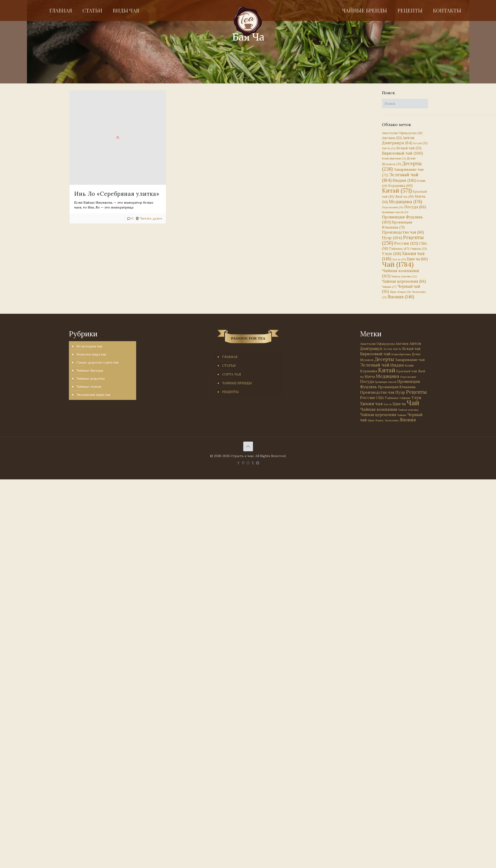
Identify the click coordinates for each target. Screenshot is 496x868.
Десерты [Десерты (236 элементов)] (384, 359)
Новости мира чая (91, 354)
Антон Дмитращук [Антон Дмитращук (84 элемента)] (398, 140)
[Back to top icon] (248, 446)
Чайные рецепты (91, 378)
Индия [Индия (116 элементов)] (404, 180)
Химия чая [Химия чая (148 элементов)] (403, 256)
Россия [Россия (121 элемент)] (406, 243)
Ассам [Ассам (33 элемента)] (420, 143)
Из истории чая (89, 346)
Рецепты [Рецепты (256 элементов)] (403, 240)
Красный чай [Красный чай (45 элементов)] (407, 371)
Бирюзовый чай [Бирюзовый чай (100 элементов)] (402, 153)
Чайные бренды (90, 370)
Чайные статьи (89, 387)
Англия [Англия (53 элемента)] (392, 138)
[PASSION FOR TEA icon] (258, 463)
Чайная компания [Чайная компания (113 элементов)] (379, 409)
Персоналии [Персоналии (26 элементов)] (393, 207)
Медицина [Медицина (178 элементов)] (406, 201)
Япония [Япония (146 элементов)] (401, 297)
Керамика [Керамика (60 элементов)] (400, 186)
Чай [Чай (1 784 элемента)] (398, 264)
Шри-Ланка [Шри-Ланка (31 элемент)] (400, 292)
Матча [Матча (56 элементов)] (370, 377)
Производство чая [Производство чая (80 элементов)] (403, 232)
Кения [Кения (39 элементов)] (409, 365)
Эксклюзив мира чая (93, 395)
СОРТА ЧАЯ (232, 374)
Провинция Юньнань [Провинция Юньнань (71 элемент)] (397, 387)
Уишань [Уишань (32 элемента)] (418, 249)
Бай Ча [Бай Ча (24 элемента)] (389, 148)
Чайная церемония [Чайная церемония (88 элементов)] (404, 281)
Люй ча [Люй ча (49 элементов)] (404, 196)
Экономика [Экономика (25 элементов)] (392, 420)
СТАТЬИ (229, 366)
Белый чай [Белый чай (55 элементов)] (409, 148)
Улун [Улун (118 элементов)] (392, 254)
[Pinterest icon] (243, 463)
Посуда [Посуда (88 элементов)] (415, 207)
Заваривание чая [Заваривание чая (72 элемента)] (410, 360)
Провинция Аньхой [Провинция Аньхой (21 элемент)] (395, 212)
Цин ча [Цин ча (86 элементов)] (417, 259)
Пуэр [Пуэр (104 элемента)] (392, 238)
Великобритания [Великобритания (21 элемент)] (394, 158)
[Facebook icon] (238, 463)
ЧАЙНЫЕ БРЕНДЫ (237, 383)
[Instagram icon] (248, 463)
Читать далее (151, 218)
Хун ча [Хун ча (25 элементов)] (399, 259)
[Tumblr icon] (253, 463)
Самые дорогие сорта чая (98, 362)
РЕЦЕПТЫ (230, 392)
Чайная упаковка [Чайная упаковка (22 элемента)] (404, 276)
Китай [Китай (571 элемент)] (397, 191)
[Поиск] (405, 104)
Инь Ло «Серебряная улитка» (117, 194)
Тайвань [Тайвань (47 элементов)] (399, 249)
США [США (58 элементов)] (380, 398)
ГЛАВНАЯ (230, 357)
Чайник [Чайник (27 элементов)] (389, 287)
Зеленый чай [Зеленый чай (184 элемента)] (400, 177)
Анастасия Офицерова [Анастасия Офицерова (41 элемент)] (402, 133)
